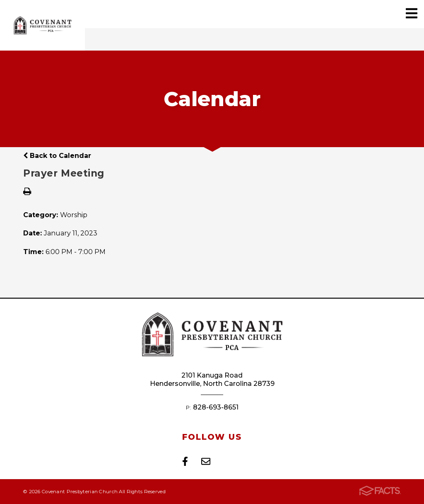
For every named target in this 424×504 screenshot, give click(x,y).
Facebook (185, 461)
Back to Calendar (57, 156)
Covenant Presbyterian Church (42, 25)
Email (206, 461)
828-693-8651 (216, 407)
